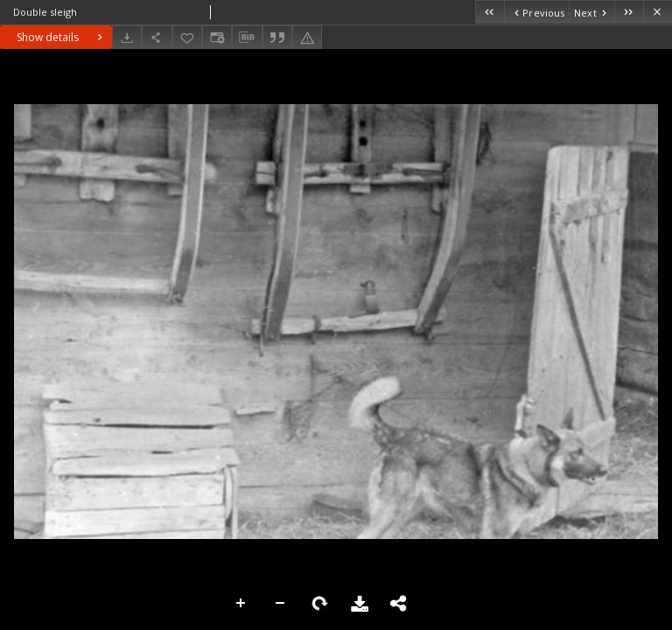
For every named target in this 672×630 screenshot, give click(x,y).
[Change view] (217, 37)
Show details (62, 37)
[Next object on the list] (591, 12)
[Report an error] (307, 37)
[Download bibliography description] (247, 38)
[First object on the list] (490, 12)
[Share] (157, 37)
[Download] (127, 37)
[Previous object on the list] (536, 12)
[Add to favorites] (187, 37)
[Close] (658, 12)
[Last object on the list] (629, 12)
